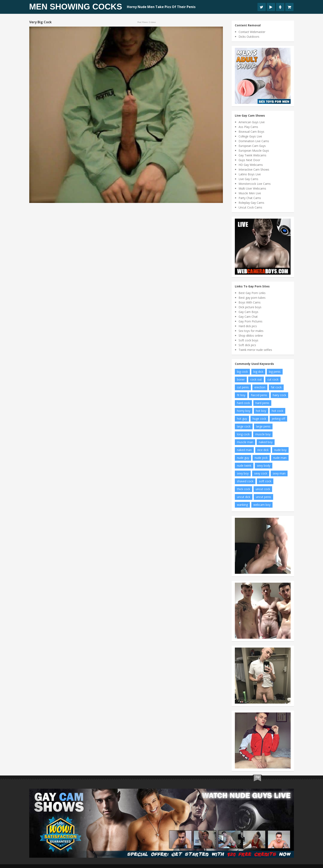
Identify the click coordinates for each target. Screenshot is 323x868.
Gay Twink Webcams (252, 155)
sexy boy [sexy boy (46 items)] (243, 473)
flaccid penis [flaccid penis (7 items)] (259, 395)
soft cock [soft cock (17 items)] (265, 481)
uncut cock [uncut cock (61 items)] (263, 489)
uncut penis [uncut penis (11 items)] (263, 497)
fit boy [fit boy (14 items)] (241, 395)
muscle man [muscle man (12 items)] (245, 442)
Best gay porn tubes (252, 298)
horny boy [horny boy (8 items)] (244, 411)
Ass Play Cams (248, 127)
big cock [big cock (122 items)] (242, 372)
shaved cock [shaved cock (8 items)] (245, 481)
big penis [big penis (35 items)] (275, 372)
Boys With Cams (250, 302)
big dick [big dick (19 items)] (258, 372)
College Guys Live (250, 136)
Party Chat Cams (250, 198)
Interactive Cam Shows (254, 169)
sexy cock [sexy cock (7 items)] (261, 473)
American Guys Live (252, 122)
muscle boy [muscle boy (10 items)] (263, 434)
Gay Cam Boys (248, 312)
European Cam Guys (252, 146)
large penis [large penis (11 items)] (263, 426)
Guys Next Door (249, 160)
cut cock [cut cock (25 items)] (273, 379)
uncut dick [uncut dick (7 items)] (244, 497)
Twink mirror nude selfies (255, 350)
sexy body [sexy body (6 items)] (264, 466)
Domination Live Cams (254, 141)
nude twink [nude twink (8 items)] (244, 466)
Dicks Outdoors (249, 37)
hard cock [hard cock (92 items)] (243, 403)
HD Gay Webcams (251, 165)
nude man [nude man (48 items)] (280, 458)
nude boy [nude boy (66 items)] (280, 450)
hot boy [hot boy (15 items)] (261, 411)
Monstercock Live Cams (255, 184)
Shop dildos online (251, 336)
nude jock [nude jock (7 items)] (261, 458)
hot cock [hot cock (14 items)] (277, 411)
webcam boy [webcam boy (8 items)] (262, 505)
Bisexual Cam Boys (251, 132)
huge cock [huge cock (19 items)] (259, 419)
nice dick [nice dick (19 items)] (263, 450)
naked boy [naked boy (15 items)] (266, 442)
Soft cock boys (248, 340)
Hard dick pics (248, 326)
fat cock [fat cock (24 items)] (276, 387)
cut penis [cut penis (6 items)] (243, 387)
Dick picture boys (250, 307)
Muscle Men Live (250, 193)
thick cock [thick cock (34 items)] (243, 489)
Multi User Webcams (252, 188)
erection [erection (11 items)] (260, 387)
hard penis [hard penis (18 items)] (262, 403)
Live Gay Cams (248, 179)
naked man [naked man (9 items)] (244, 450)
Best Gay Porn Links (252, 293)
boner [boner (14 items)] (241, 379)
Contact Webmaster (252, 32)
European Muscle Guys (254, 151)
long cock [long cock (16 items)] (243, 434)
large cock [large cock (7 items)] (244, 426)
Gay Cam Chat (248, 317)
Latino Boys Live (250, 174)
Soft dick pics (247, 345)
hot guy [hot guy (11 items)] (242, 419)
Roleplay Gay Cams (251, 203)
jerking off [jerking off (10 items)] (278, 419)
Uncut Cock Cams (250, 207)
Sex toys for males (251, 331)
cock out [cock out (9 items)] (256, 379)
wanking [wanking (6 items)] (242, 505)
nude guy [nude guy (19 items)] (243, 458)
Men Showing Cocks (76, 7)
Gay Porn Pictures (250, 321)
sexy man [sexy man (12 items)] (279, 473)
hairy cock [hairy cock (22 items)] (279, 395)
